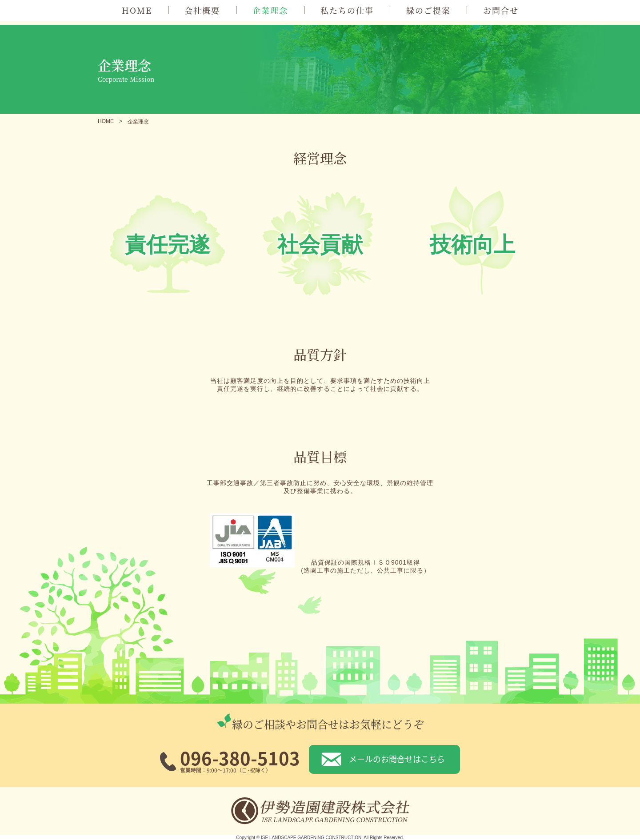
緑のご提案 (428, 10)
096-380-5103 (240, 758)
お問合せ (501, 10)
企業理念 (270, 10)
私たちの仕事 (347, 10)
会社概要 (202, 10)
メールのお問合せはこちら (397, 759)
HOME (137, 10)
